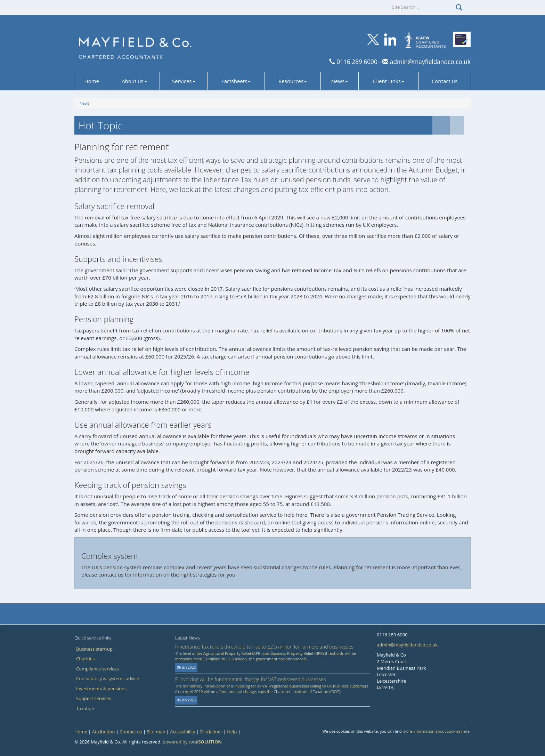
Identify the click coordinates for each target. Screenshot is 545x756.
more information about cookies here (436, 731)
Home (92, 81)
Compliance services (97, 669)
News (340, 81)
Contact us (445, 81)
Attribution (104, 732)
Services (184, 81)
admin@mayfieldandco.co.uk (429, 62)
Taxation (85, 708)
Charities (85, 659)
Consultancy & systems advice (108, 678)
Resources (293, 81)
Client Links (389, 81)
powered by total (192, 742)
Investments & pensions (101, 689)
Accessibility (183, 732)
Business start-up (94, 649)
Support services (93, 698)
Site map (156, 732)
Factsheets (236, 81)
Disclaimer (211, 732)
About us (134, 81)
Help (232, 732)
